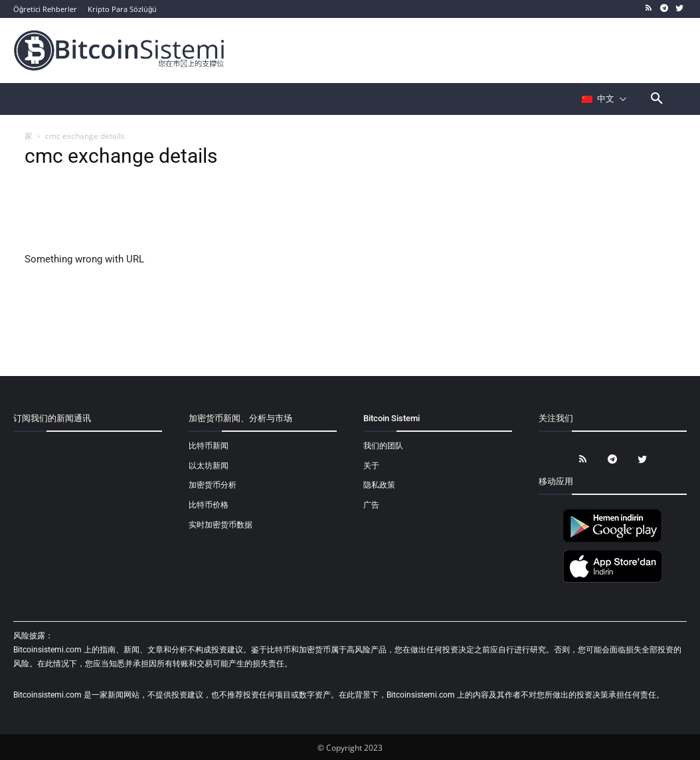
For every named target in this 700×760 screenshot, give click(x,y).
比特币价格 (209, 505)
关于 (371, 466)
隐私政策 (379, 485)
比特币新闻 (209, 446)
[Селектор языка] (604, 99)
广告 (371, 505)
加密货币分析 (213, 485)
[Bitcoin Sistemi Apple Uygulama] (612, 581)
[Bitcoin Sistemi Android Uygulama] (612, 540)
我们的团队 (383, 446)
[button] (657, 99)
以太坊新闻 (209, 466)
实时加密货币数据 (220, 525)
